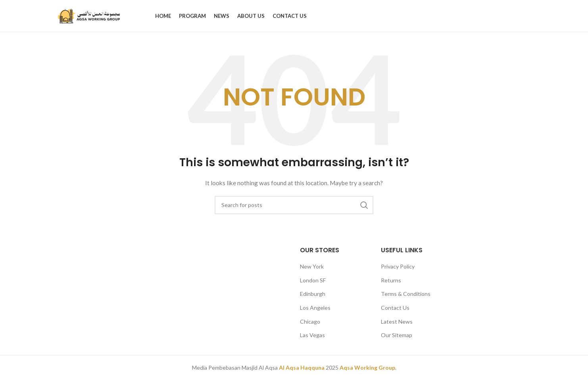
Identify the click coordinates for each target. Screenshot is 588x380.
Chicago (310, 321)
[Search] (294, 205)
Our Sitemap (397, 335)
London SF (313, 280)
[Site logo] (89, 15)
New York (312, 266)
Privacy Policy (398, 266)
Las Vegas (312, 335)
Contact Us (395, 308)
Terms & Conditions (406, 294)
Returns (391, 280)
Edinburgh (313, 294)
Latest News (397, 321)
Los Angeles (315, 308)
